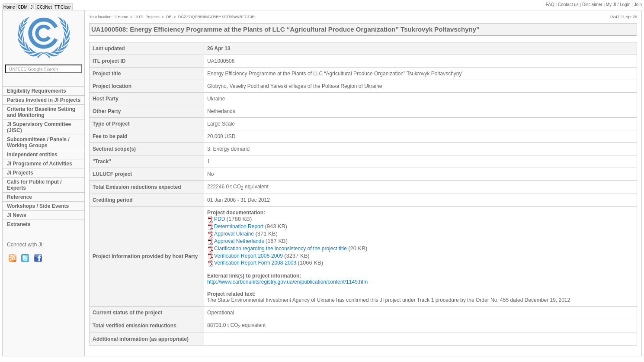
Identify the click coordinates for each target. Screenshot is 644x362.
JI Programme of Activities (40, 164)
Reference (19, 197)
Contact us (568, 5)
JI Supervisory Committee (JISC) (39, 127)
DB (169, 17)
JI (32, 7)
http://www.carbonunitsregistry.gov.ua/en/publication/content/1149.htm (287, 282)
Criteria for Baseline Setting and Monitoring (41, 112)
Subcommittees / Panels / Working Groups (38, 142)
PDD (216, 219)
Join (638, 5)
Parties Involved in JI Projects (44, 100)
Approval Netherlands (235, 241)
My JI (618, 5)
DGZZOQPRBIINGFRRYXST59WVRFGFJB (216, 17)
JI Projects (20, 173)
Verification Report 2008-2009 (245, 256)
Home (9, 7)
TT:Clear (62, 7)
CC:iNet (44, 7)
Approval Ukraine (231, 234)
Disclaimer (592, 5)
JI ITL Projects (147, 17)
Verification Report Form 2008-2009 (252, 263)
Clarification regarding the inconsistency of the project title (277, 249)
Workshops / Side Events (38, 206)
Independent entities (32, 155)
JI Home (121, 17)
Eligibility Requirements (37, 91)
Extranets (19, 224)
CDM (22, 7)
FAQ (550, 5)
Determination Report (235, 226)
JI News (17, 215)
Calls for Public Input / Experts (34, 185)
